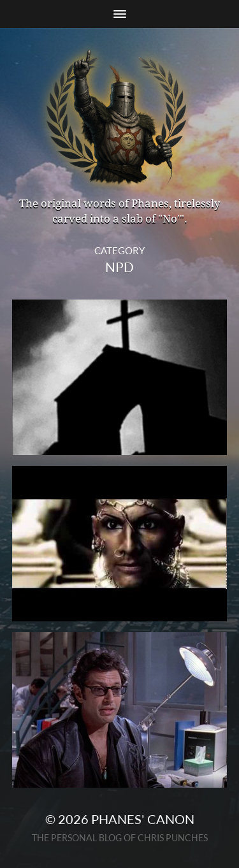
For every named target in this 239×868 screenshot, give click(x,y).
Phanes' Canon (143, 819)
